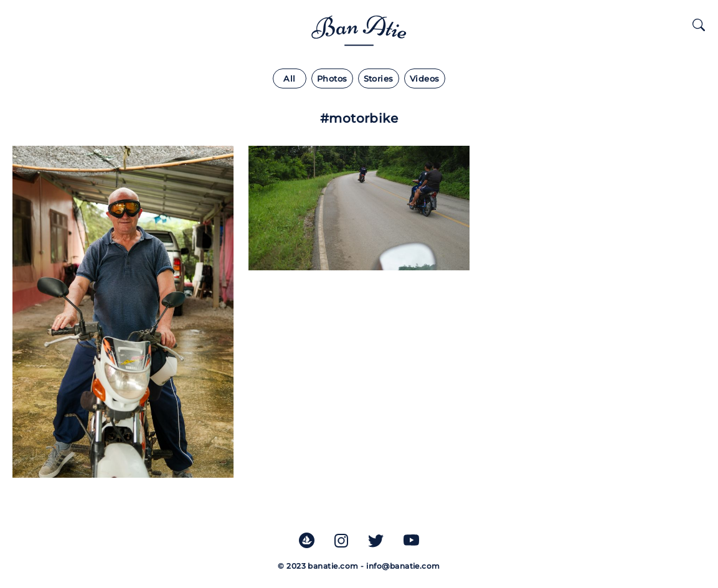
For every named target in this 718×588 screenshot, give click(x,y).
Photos (332, 79)
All (289, 79)
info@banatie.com (403, 566)
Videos (425, 79)
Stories (379, 79)
